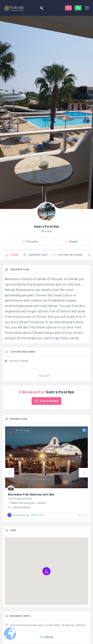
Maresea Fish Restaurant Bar (31, 494)
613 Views (23, 431)
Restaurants (25, 290)
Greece (42, 317)
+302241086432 (19, 508)
